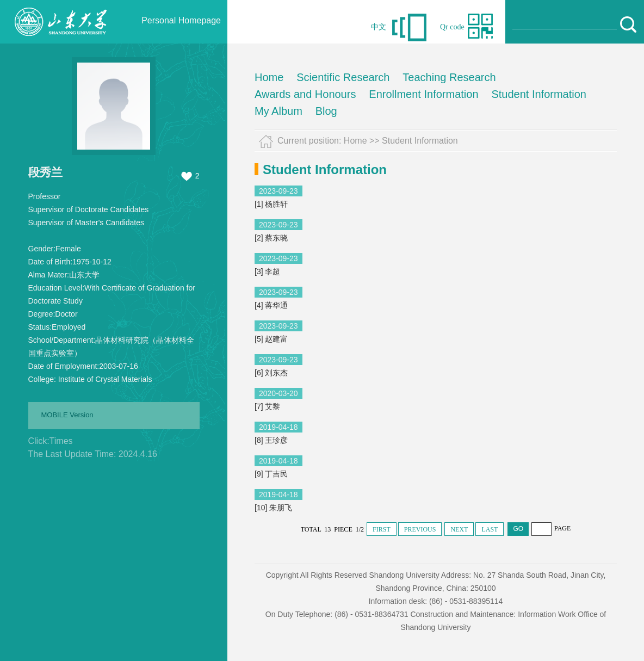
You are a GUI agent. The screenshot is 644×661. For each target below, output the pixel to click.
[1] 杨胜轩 (271, 204)
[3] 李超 (267, 271)
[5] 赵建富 (271, 339)
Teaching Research (449, 77)
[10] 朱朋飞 (273, 508)
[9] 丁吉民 (271, 474)
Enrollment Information (423, 94)
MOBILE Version (67, 415)
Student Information (539, 94)
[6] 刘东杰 (271, 373)
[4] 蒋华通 (271, 305)
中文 (379, 27)
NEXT (459, 529)
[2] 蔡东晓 (271, 238)
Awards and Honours (305, 94)
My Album (278, 111)
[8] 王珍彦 (271, 440)
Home (269, 77)
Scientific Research (343, 77)
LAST (490, 529)
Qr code (452, 27)
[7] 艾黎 (267, 406)
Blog (326, 111)
